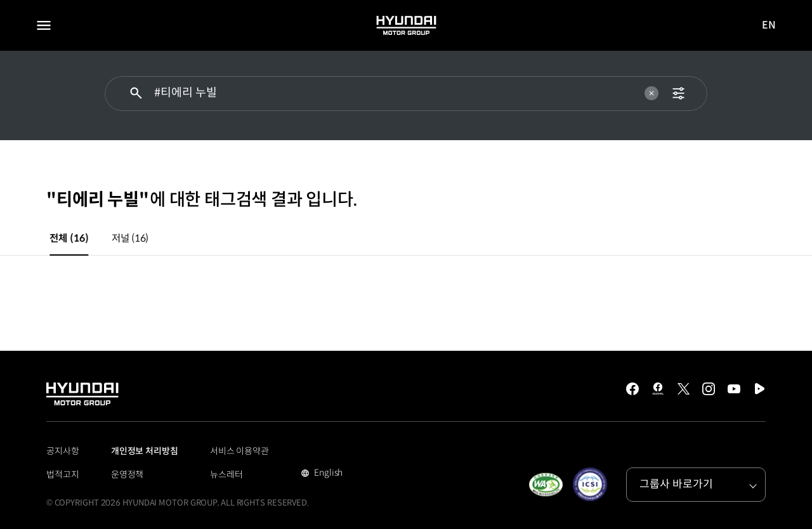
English (327, 474)
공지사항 (63, 451)
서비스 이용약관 (239, 451)
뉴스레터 (226, 474)
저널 (130, 238)
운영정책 (128, 474)
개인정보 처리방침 (145, 451)
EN (769, 26)
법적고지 (63, 474)
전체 (69, 238)
